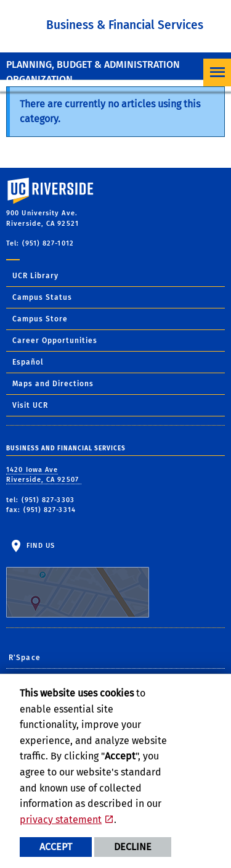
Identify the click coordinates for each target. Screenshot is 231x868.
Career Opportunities (55, 341)
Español (28, 362)
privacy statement (61, 820)
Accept (56, 847)
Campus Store (40, 319)
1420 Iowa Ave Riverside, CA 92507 (44, 475)
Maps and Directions (53, 384)
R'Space (25, 658)
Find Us (78, 580)
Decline (133, 847)
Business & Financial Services (125, 25)
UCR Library (35, 276)
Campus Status (42, 297)
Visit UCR (30, 405)
